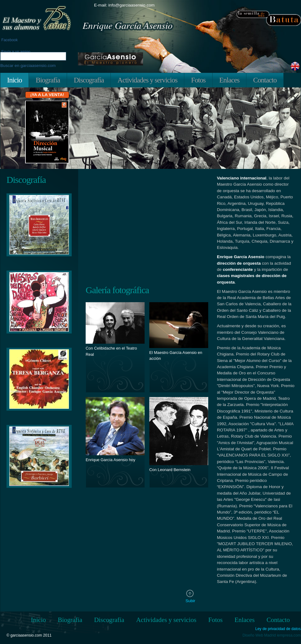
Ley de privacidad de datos (278, 629)
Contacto (265, 80)
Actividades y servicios (148, 80)
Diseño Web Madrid (259, 635)
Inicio (15, 80)
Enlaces (229, 80)
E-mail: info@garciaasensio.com (124, 5)
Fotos (198, 80)
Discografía (89, 80)
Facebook (9, 40)
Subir (191, 601)
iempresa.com (289, 635)
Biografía (48, 80)
